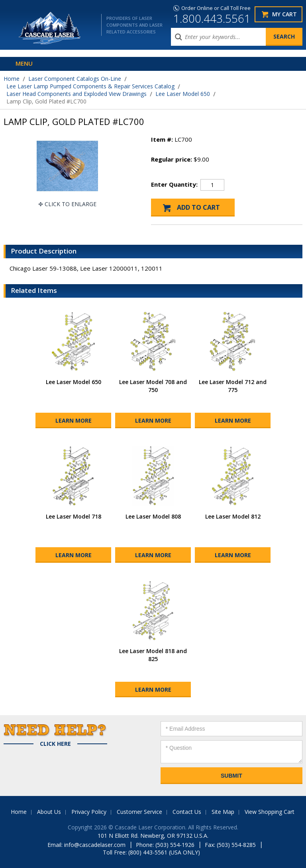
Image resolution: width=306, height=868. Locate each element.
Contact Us (187, 812)
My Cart (284, 14)
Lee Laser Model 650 (183, 94)
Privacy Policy (89, 812)
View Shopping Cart (270, 812)
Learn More (74, 420)
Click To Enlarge (71, 204)
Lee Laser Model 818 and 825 (153, 655)
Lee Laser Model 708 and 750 (153, 386)
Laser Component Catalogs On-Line (75, 79)
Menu (24, 63)
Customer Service (139, 812)
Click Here (55, 744)
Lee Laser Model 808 (153, 516)
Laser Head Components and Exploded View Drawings (76, 94)
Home (12, 79)
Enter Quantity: (174, 184)
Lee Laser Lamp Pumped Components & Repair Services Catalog (90, 86)
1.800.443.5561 (212, 18)
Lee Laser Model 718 (74, 516)
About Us (49, 812)
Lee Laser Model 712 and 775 (233, 386)
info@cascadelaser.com (95, 845)
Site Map (223, 812)
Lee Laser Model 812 (233, 516)
